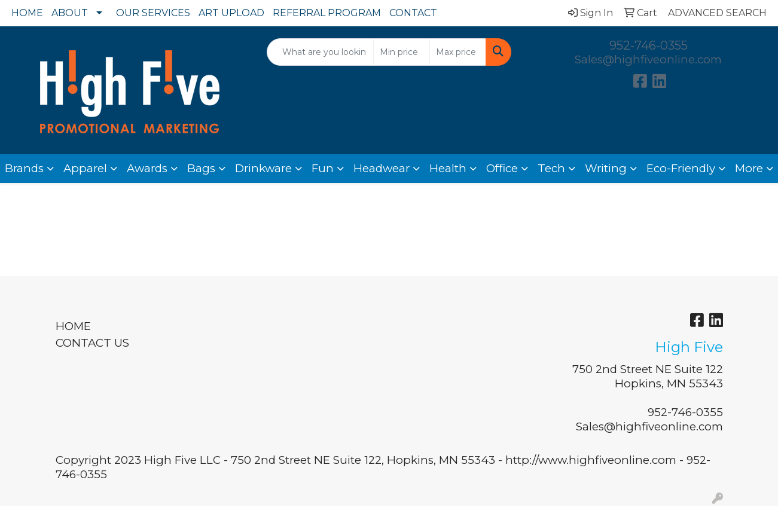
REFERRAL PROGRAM (327, 13)
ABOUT (70, 13)
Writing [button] (606, 168)
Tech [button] (551, 168)
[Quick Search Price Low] (402, 52)
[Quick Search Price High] (458, 52)
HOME (27, 13)
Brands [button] (24, 168)
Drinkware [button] (263, 168)
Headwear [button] (382, 168)
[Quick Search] (321, 52)
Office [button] (502, 168)
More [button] (749, 168)
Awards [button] (147, 168)
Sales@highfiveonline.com (648, 59)
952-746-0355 (649, 45)
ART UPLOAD (231, 13)
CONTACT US (92, 343)
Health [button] (448, 168)
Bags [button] (201, 168)
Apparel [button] (85, 168)
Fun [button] (323, 168)
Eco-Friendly (681, 168)
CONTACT (413, 13)
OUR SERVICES (153, 13)
